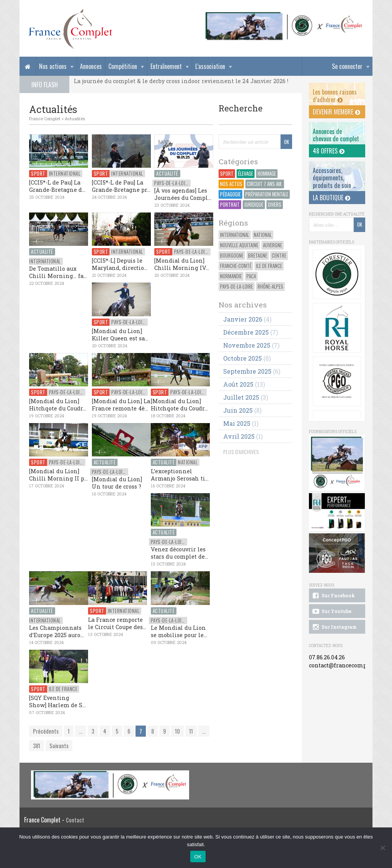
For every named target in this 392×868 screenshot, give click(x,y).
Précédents (46, 731)
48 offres (329, 151)
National (263, 235)
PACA (251, 276)
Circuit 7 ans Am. (265, 184)
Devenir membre (336, 112)
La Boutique (332, 198)
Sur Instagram (334, 627)
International (235, 235)
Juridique (254, 205)
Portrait (230, 205)
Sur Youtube (331, 611)
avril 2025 (239, 436)
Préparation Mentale (267, 194)
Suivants (59, 746)
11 (191, 731)
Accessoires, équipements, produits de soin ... (334, 178)
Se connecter (347, 66)
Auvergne (273, 245)
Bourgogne (232, 256)
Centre (279, 256)
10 (177, 731)
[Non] (382, 848)
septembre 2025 (247, 371)
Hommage (267, 174)
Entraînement (166, 66)
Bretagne (258, 256)
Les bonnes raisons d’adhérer (335, 96)
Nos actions (53, 66)
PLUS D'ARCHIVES (241, 452)
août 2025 (238, 384)
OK (198, 857)
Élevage (246, 174)
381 (37, 746)
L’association (210, 66)
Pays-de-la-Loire (237, 287)
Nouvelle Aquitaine (239, 245)
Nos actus (231, 184)
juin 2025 (238, 410)
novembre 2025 (247, 345)
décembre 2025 (246, 332)
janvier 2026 (243, 319)
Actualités (75, 119)
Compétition (123, 66)
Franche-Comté (236, 266)
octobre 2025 (243, 358)
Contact (75, 820)
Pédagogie (230, 194)
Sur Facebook (333, 596)
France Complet (45, 119)
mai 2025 (237, 423)
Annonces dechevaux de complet (336, 135)
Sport (227, 174)
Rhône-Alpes (270, 287)
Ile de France (269, 266)
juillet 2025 (241, 397)
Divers (275, 205)
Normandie (231, 276)
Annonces (91, 66)
